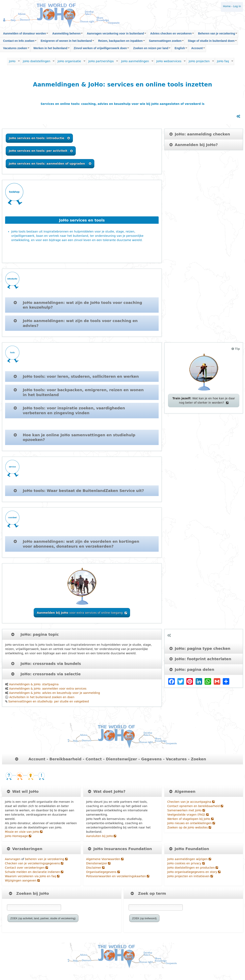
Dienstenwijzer (98, 863)
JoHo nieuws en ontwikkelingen (191, 823)
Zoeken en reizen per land (150, 49)
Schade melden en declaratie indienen (34, 872)
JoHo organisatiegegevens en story (194, 872)
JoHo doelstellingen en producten (193, 868)
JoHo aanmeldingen (136, 62)
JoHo (13, 62)
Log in (237, 6)
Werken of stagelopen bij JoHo (190, 819)
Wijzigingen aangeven (22, 880)
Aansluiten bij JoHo (101, 836)
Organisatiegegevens (103, 872)
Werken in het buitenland (50, 49)
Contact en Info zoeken (18, 42)
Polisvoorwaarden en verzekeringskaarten (118, 876)
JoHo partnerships (102, 62)
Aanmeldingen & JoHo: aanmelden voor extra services (48, 689)
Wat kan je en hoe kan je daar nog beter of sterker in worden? (204, 400)
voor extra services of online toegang (82, 613)
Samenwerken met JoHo (186, 810)
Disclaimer (95, 868)
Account (197, 49)
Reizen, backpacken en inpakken (120, 42)
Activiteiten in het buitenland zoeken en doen (42, 697)
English (179, 49)
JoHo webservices (170, 62)
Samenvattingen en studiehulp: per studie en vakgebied (48, 701)
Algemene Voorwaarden (105, 859)
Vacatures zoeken (15, 49)
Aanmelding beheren (66, 35)
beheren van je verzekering (46, 859)
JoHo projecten (200, 62)
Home (227, 6)
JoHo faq (224, 62)
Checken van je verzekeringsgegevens (34, 863)
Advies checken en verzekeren (171, 35)
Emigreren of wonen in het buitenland (66, 42)
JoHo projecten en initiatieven (190, 876)
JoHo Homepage (18, 836)
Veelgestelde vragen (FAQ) (188, 815)
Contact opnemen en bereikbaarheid (195, 806)
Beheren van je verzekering (216, 35)
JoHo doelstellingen (38, 62)
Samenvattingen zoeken (165, 42)
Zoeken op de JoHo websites (189, 827)
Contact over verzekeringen (26, 868)
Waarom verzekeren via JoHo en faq (32, 876)
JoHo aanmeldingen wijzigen (189, 859)
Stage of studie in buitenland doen (211, 42)
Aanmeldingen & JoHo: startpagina (34, 684)
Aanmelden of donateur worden (24, 35)
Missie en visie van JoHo (24, 832)
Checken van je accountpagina (191, 802)
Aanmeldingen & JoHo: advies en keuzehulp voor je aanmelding (54, 693)
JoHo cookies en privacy (186, 863)
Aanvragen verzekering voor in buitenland (115, 35)
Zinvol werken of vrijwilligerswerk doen (100, 49)
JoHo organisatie (70, 62)
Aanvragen (13, 859)
